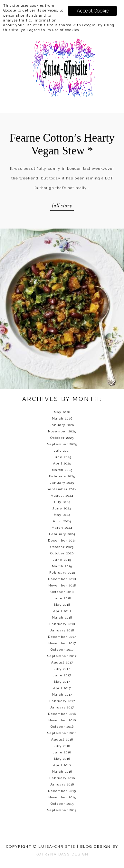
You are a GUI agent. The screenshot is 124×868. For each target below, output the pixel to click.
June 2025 (62, 457)
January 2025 (62, 483)
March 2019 (62, 566)
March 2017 (62, 694)
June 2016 (62, 752)
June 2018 (62, 598)
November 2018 (62, 585)
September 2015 (62, 810)
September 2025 (62, 444)
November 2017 (62, 643)
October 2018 (62, 592)
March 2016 (62, 772)
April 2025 (62, 463)
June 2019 (62, 560)
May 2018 (62, 605)
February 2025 (62, 476)
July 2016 (62, 746)
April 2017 (62, 688)
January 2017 (62, 707)
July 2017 (62, 669)
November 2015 (62, 797)
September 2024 (62, 489)
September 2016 (62, 733)
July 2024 (62, 502)
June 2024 (62, 508)
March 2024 (62, 528)
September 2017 (62, 656)
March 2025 (62, 470)
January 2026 (62, 425)
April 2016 (62, 765)
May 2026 (62, 412)
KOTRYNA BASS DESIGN (62, 854)
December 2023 (62, 540)
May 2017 (62, 682)
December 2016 (62, 714)
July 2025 (62, 451)
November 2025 (62, 431)
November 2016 (62, 720)
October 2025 (62, 438)
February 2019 (62, 573)
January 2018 (62, 630)
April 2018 (62, 611)
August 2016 (62, 739)
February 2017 (62, 701)
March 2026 (62, 418)
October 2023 (62, 547)
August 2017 (62, 662)
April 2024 (62, 521)
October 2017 (62, 650)
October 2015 (62, 804)
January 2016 (62, 784)
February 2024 (62, 534)
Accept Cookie (93, 11)
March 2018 (62, 617)
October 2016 (62, 727)
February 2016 (62, 778)
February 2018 (62, 624)
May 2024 (62, 515)
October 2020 (62, 553)
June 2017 (62, 675)
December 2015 (62, 791)
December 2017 (62, 637)
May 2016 (62, 759)
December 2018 (62, 579)
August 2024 (62, 495)
